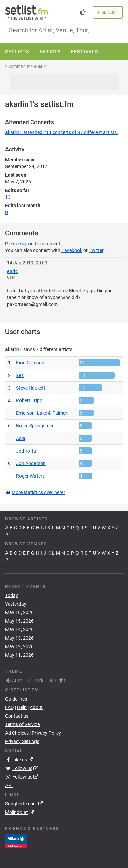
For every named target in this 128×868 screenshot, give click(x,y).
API (9, 785)
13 (8, 197)
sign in (27, 244)
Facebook (72, 250)
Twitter (96, 250)
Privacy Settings (22, 741)
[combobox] (64, 30)
